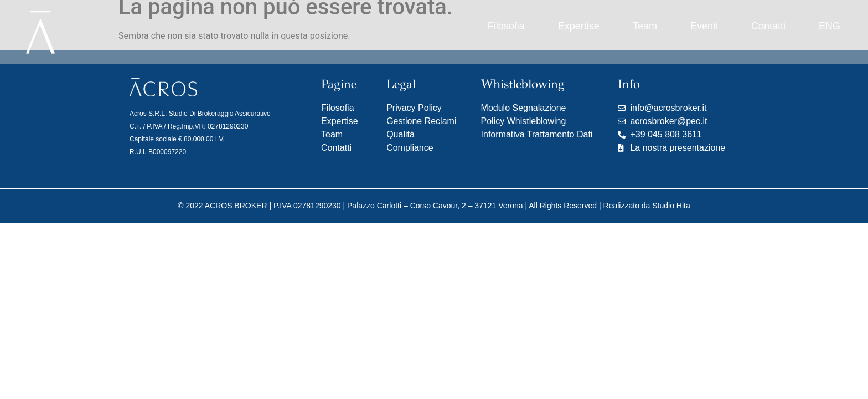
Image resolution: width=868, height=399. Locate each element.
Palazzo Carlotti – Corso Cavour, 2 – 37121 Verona (435, 206)
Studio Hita (671, 206)
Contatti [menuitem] (768, 26)
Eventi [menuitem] (704, 26)
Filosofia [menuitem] (506, 26)
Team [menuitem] (645, 26)
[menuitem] (830, 26)
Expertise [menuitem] (579, 26)
